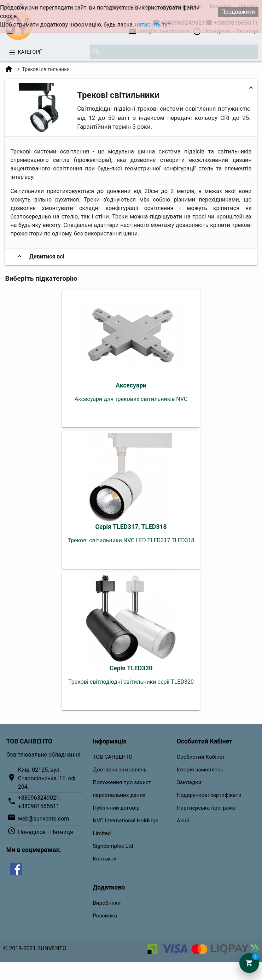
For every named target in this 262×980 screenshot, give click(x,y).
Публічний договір (116, 808)
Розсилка (105, 916)
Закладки (189, 782)
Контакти (105, 859)
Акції (183, 821)
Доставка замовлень (120, 770)
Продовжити (238, 12)
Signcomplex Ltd (113, 846)
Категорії (30, 52)
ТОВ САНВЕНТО (113, 757)
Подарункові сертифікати (209, 795)
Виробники (107, 903)
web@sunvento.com (44, 819)
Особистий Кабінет (201, 757)
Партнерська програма (206, 808)
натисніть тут (153, 25)
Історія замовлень (200, 770)
